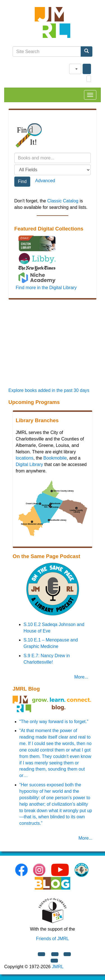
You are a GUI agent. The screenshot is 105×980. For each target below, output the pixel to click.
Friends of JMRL (53, 939)
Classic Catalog (63, 201)
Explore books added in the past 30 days (49, 390)
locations (25, 458)
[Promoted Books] (53, 347)
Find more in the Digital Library (46, 288)
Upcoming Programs (34, 402)
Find (22, 181)
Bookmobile (55, 458)
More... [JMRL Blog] (85, 838)
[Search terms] (53, 158)
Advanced (45, 181)
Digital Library (29, 464)
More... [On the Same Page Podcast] (81, 677)
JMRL (58, 967)
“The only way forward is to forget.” (54, 722)
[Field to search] (53, 170)
